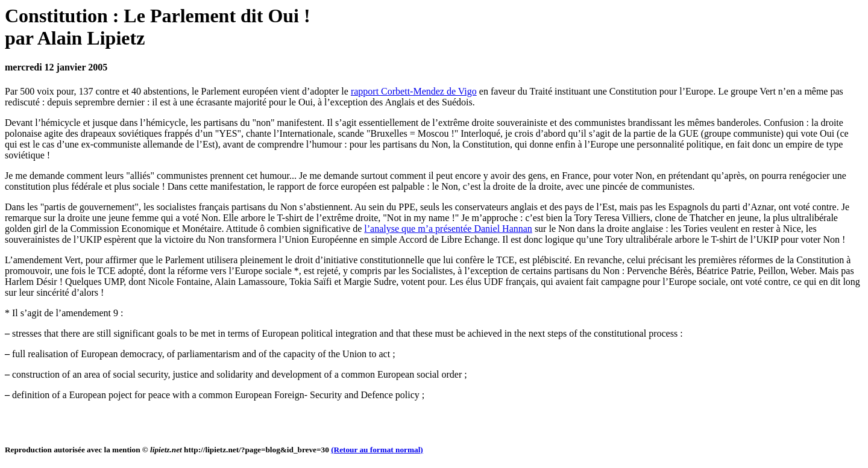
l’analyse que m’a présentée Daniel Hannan (448, 229)
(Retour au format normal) (377, 450)
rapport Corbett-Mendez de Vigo (414, 91)
